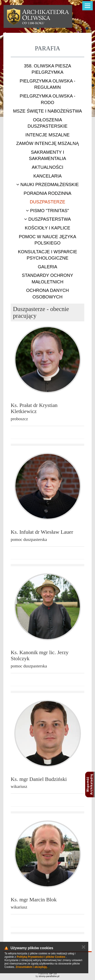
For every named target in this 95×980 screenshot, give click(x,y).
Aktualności (47, 167)
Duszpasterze (47, 202)
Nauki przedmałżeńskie (48, 184)
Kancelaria (47, 176)
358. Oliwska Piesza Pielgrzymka (47, 69)
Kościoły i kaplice (47, 228)
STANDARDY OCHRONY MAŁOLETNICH (47, 279)
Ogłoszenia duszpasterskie (47, 123)
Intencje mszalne (48, 135)
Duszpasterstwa (47, 219)
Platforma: (47, 974)
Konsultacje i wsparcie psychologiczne (47, 255)
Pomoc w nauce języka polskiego (47, 240)
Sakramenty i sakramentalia (47, 155)
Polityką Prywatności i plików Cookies (41, 957)
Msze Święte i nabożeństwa (47, 111)
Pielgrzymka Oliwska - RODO (47, 99)
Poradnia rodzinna (47, 193)
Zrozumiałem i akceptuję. (32, 967)
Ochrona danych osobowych (47, 294)
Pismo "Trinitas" (47, 211)
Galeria (47, 267)
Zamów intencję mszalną (47, 143)
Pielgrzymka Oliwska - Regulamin (47, 84)
